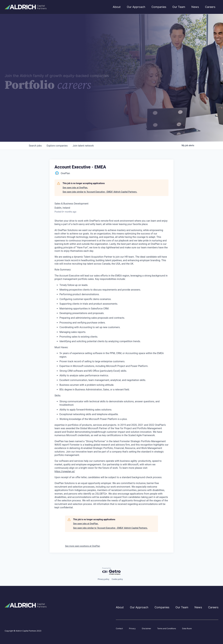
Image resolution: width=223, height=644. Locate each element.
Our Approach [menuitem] (136, 7)
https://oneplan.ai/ (65, 471)
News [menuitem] (195, 7)
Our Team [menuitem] (179, 7)
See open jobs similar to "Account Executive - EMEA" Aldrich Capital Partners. (100, 192)
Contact (119, 629)
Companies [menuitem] (159, 7)
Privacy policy (103, 579)
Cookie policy (117, 579)
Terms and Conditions (167, 629)
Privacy (132, 629)
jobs (35, 146)
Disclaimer (146, 629)
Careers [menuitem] (210, 7)
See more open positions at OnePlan (83, 546)
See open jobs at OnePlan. (75, 188)
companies (57, 146)
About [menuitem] (117, 7)
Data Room (187, 629)
